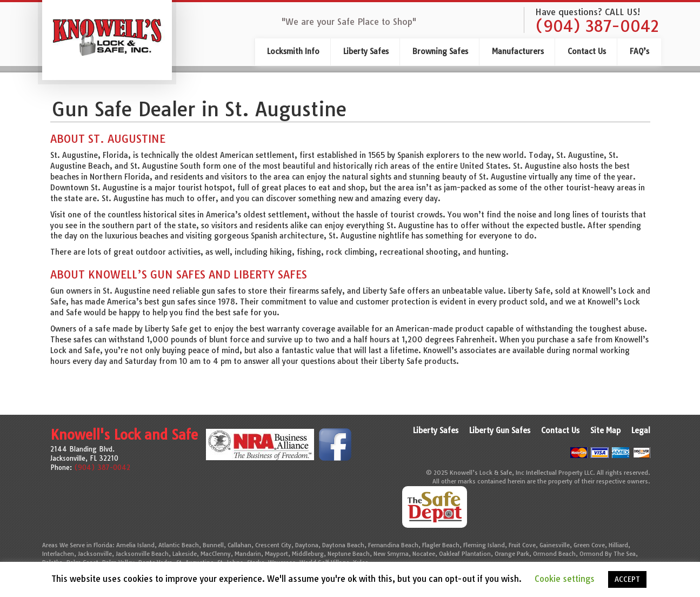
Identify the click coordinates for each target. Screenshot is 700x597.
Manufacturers (518, 51)
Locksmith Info (293, 51)
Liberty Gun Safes (500, 430)
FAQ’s (639, 51)
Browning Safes (440, 51)
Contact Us (587, 51)
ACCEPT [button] (627, 579)
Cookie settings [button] (565, 579)
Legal (641, 430)
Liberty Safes (366, 51)
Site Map (605, 430)
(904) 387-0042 (597, 26)
